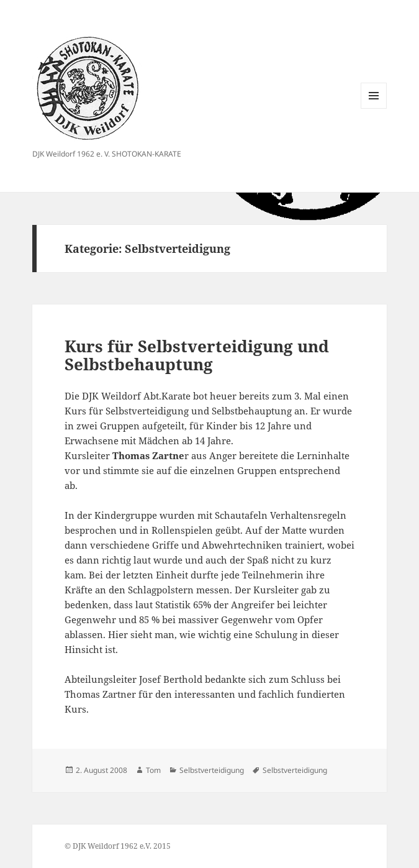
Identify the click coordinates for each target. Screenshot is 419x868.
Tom (153, 770)
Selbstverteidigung (212, 770)
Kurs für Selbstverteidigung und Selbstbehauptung (197, 355)
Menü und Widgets (374, 108)
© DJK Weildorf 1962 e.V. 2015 (118, 846)
